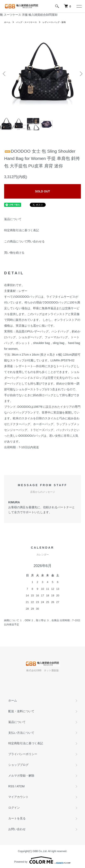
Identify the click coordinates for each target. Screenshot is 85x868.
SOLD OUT (42, 191)
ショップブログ (18, 765)
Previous (5, 74)
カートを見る (17, 818)
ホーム (7, 22)
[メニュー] (79, 6)
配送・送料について (21, 711)
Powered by (42, 860)
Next (80, 74)
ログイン (14, 808)
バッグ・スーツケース (26, 22)
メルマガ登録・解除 (21, 776)
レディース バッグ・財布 (54, 22)
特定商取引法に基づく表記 (22, 230)
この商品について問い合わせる (24, 241)
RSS (11, 786)
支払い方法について (21, 733)
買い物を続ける (14, 253)
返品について (13, 219)
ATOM (21, 786)
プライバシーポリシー (23, 754)
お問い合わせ (17, 829)
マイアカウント (18, 797)
